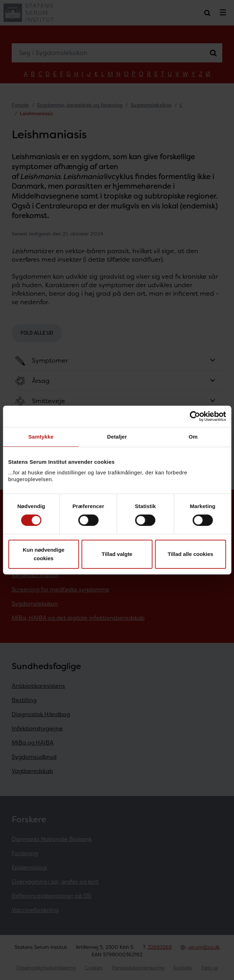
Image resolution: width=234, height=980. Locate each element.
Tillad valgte (117, 554)
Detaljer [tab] (117, 437)
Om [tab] (193, 437)
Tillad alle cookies (190, 554)
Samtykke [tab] (41, 437)
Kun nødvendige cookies (44, 554)
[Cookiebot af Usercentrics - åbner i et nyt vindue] (195, 416)
